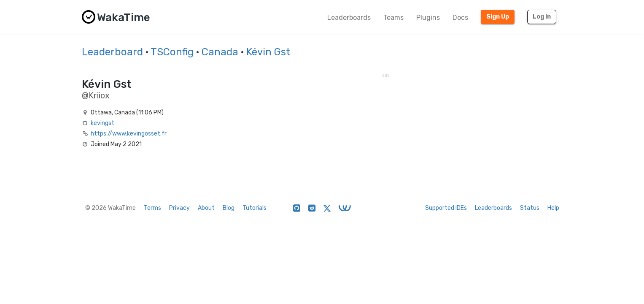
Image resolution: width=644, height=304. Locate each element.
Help (553, 208)
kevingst (102, 123)
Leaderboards (349, 18)
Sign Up (498, 17)
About (206, 208)
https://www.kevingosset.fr (129, 134)
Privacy (179, 208)
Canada (220, 52)
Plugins (428, 18)
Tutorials (255, 208)
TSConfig (172, 52)
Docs (460, 18)
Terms (152, 208)
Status (530, 208)
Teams (393, 18)
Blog (229, 208)
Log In (542, 17)
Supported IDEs (446, 208)
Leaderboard (112, 52)
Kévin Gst (268, 52)
